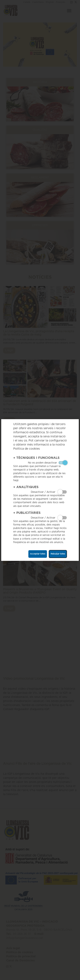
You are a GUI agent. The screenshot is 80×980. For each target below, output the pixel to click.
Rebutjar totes (58, 554)
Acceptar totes (38, 554)
